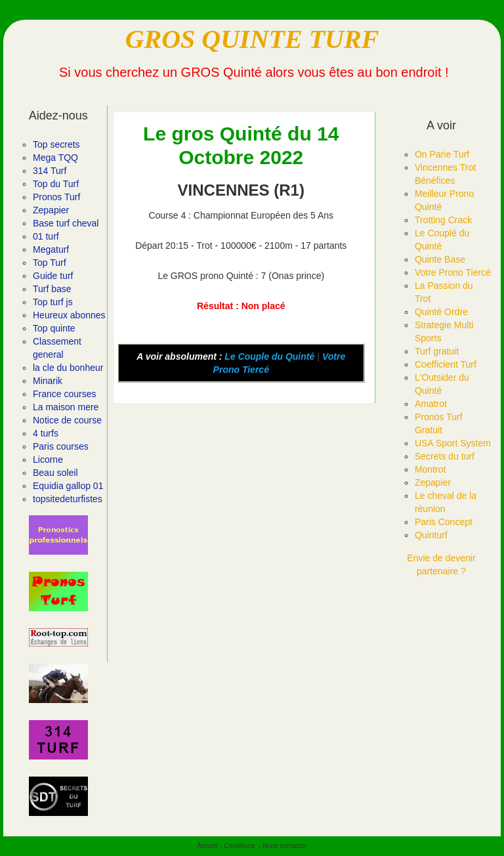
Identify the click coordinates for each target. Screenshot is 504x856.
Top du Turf (56, 184)
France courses (64, 394)
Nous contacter (284, 846)
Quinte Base (440, 259)
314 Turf (50, 171)
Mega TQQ (55, 158)
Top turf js (53, 302)
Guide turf (53, 276)
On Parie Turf (442, 154)
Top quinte (54, 328)
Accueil (207, 846)
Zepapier (51, 210)
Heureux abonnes (69, 315)
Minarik (48, 381)
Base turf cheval (66, 223)
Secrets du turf (445, 456)
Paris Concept (444, 522)
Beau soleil (55, 473)
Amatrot (431, 404)
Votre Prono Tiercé (453, 272)
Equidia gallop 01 (68, 486)
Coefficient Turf (446, 364)
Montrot (430, 469)
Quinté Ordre (441, 312)
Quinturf (431, 535)
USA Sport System (453, 443)
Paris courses (61, 446)
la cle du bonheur (68, 368)
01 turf (46, 236)
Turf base (52, 289)
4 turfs (46, 433)
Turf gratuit (437, 351)
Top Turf (50, 263)
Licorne (48, 460)
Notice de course (67, 420)
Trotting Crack (443, 220)
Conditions (239, 846)
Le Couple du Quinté (269, 356)
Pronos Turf (56, 197)
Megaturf (51, 249)
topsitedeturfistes (68, 499)
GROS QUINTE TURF (252, 39)
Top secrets (56, 144)
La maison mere (66, 407)
